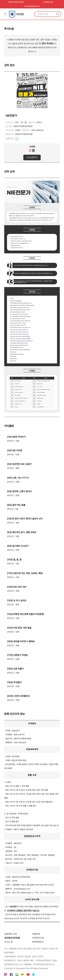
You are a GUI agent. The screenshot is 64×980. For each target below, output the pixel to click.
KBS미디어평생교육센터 (16, 2)
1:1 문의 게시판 (46, 44)
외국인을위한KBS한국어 (32, 6)
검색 (58, 14)
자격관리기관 (38, 938)
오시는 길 (8, 942)
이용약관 (36, 934)
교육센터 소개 (10, 934)
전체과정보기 (38, 942)
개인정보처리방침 (12, 938)
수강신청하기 (32, 157)
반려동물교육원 (48, 2)
